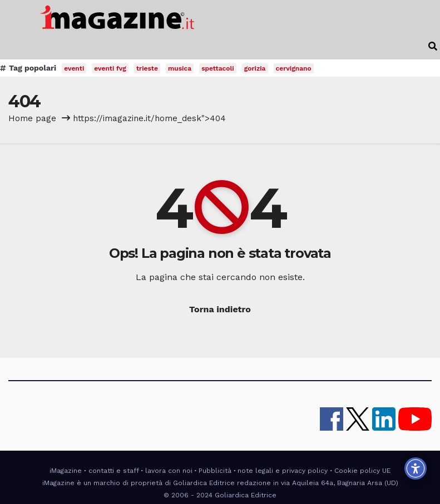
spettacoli (218, 68)
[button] (433, 46)
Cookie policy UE (362, 471)
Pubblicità (215, 471)
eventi (74, 68)
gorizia (255, 68)
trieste (147, 68)
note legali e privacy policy (283, 471)
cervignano (294, 68)
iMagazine (66, 471)
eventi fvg (110, 68)
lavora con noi (169, 471)
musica (180, 68)
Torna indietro (220, 309)
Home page (32, 118)
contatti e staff (114, 471)
